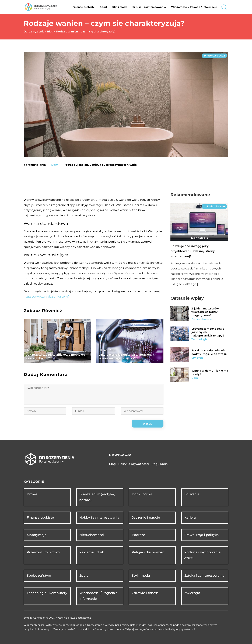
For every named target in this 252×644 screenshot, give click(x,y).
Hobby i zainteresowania (99, 518)
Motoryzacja (37, 535)
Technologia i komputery (47, 593)
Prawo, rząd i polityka (202, 535)
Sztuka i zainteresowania (149, 7)
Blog (112, 464)
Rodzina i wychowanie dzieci (202, 555)
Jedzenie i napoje (146, 518)
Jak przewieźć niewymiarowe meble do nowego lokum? (56, 356)
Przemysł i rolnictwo (43, 552)
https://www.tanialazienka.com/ (46, 297)
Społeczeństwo (39, 576)
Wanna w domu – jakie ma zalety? (210, 372)
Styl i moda (120, 7)
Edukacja (192, 494)
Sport (104, 7)
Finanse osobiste (84, 7)
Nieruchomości (92, 535)
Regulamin (160, 464)
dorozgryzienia (35, 165)
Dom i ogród (142, 494)
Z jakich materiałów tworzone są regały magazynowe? (205, 312)
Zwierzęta (192, 593)
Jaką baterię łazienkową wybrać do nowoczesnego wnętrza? (125, 356)
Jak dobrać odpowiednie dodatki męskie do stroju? (209, 352)
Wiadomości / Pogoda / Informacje (194, 7)
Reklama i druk (92, 552)
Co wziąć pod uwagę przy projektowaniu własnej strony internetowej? (193, 251)
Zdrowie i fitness (145, 593)
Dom (55, 165)
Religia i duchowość (148, 552)
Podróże (138, 535)
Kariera (190, 518)
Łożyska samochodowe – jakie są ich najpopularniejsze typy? (209, 332)
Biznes (32, 494)
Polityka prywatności (134, 464)
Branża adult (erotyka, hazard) (97, 497)
